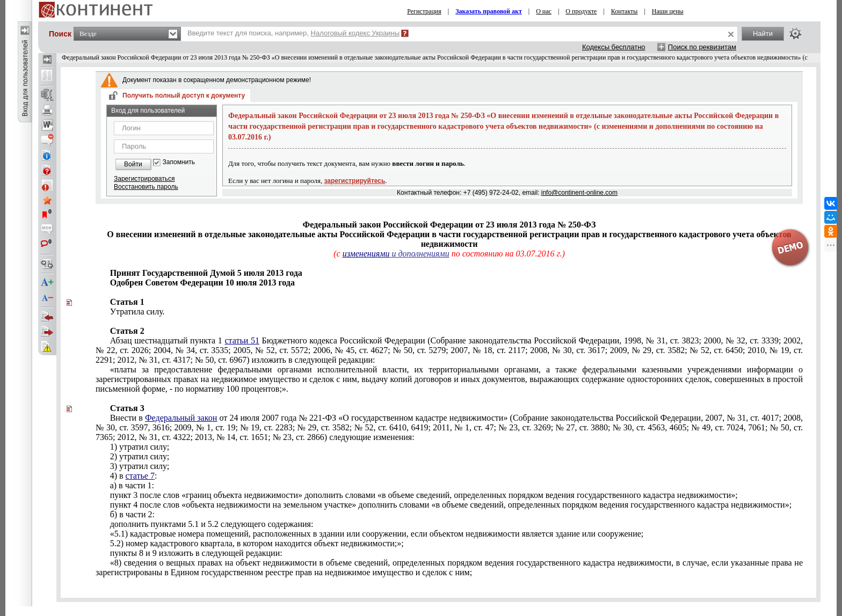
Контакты (625, 11)
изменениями (366, 254)
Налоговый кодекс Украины (355, 33)
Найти (763, 34)
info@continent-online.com (579, 193)
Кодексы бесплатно (614, 47)
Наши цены (668, 11)
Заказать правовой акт (489, 11)
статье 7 (140, 476)
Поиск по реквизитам (702, 47)
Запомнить (179, 162)
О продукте (581, 11)
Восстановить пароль (146, 187)
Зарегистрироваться (144, 179)
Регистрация (424, 11)
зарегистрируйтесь (355, 181)
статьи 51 (242, 340)
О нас (544, 11)
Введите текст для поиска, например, (293, 33)
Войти (133, 164)
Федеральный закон (181, 418)
